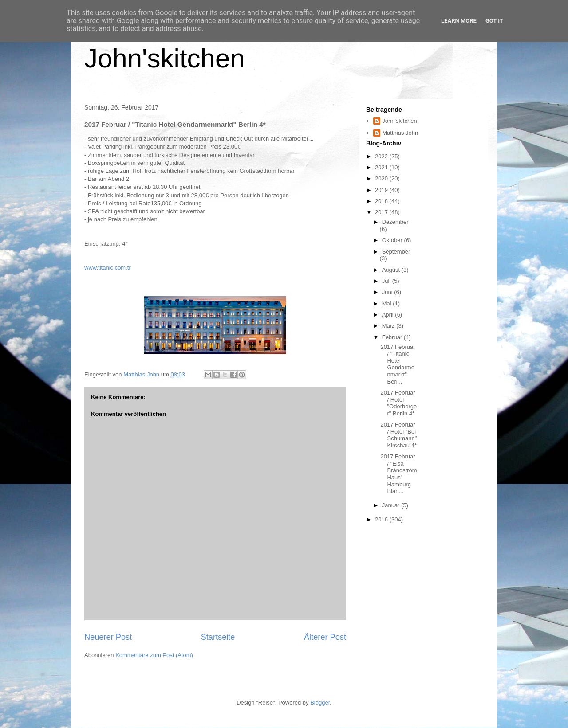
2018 (382, 201)
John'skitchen (165, 58)
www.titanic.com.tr (108, 268)
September (396, 252)
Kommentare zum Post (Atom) (154, 655)
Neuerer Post (108, 637)
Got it (494, 21)
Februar (393, 337)
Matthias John (400, 133)
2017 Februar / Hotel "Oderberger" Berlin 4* (398, 403)
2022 (382, 156)
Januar (392, 505)
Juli (387, 281)
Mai (388, 303)
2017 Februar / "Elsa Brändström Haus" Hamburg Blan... (398, 474)
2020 (382, 178)
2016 (382, 519)
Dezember (395, 222)
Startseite (218, 637)
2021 (382, 167)
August (392, 270)
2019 (382, 190)
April (389, 315)
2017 (382, 212)
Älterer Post (325, 637)
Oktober (393, 240)
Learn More (459, 21)
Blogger (320, 703)
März (389, 326)
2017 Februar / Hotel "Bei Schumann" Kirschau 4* (398, 435)
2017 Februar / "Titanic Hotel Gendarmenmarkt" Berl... (398, 364)
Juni (388, 292)
